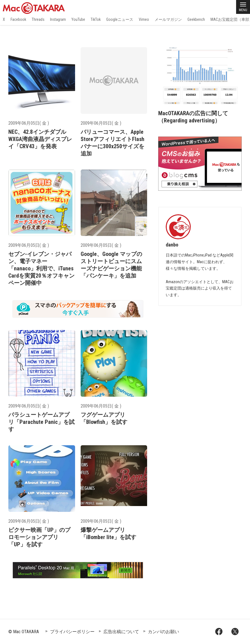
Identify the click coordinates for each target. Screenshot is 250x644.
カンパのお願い (164, 632)
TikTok (96, 19)
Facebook (18, 19)
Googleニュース (120, 19)
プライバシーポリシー (72, 632)
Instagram (58, 19)
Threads (38, 19)
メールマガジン (168, 19)
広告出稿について (121, 632)
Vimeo (144, 19)
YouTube (78, 19)
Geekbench (196, 19)
